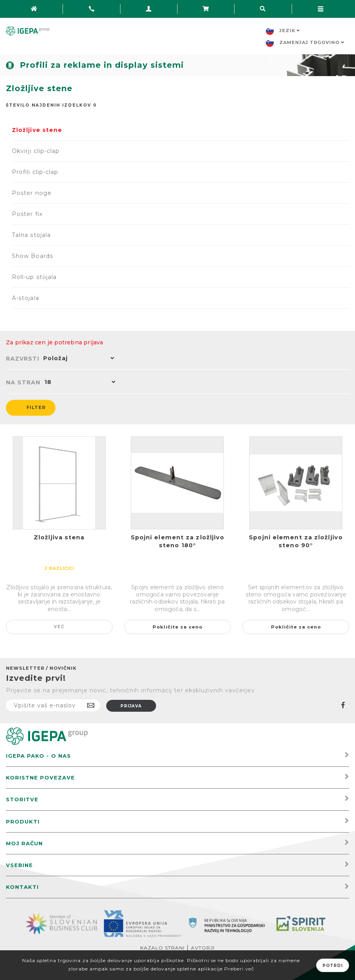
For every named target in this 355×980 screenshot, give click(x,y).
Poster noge (32, 193)
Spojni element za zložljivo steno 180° (178, 541)
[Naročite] (53, 705)
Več (59, 627)
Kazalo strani (162, 948)
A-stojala (26, 298)
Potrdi (333, 966)
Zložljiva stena (59, 537)
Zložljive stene (37, 130)
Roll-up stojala (34, 277)
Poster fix (27, 214)
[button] (77, 359)
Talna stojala (31, 235)
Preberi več (239, 969)
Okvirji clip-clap (36, 151)
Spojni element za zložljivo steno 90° (296, 541)
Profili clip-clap (35, 172)
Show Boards (32, 256)
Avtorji (203, 948)
